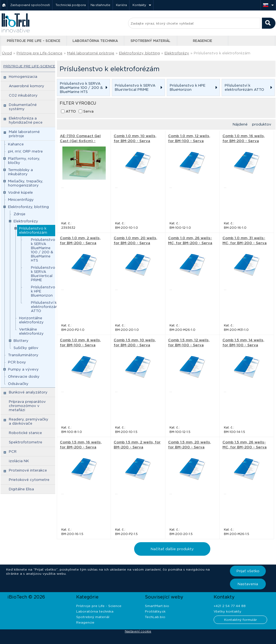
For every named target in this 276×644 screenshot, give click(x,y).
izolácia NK (19, 461)
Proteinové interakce (28, 470)
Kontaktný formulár (241, 620)
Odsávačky (18, 384)
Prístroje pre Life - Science (34, 41)
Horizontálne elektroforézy (31, 320)
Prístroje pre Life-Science (39, 53)
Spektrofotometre (26, 442)
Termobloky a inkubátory (20, 172)
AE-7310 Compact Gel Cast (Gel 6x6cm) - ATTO (80, 141)
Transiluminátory (23, 355)
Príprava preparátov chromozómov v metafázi (27, 406)
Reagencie (203, 41)
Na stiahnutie (100, 5)
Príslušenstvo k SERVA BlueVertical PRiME (43, 274)
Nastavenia (248, 584)
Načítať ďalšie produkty (172, 549)
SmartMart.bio (157, 606)
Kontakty (139, 5)
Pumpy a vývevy (23, 369)
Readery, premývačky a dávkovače (29, 421)
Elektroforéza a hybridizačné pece (26, 120)
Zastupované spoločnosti (30, 5)
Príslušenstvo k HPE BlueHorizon (43, 291)
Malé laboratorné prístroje (91, 53)
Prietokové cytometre (29, 480)
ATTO (71, 111)
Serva (88, 111)
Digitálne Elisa (21, 489)
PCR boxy (17, 362)
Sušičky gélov (26, 348)
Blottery (21, 341)
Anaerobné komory (26, 86)
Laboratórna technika (95, 41)
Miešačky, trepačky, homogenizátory (26, 183)
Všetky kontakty (227, 611)
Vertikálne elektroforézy (31, 331)
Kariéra (121, 5)
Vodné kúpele (20, 192)
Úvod (7, 53)
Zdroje (19, 214)
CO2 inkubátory (23, 95)
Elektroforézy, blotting (139, 53)
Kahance (16, 144)
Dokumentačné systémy (23, 107)
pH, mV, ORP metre (25, 151)
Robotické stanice (25, 433)
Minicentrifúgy (21, 200)
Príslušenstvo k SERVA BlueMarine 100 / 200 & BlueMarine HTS (43, 250)
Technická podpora (71, 5)
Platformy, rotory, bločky (24, 161)
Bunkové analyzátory (28, 392)
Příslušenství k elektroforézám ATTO (45, 307)
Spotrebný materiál (150, 41)
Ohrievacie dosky (24, 376)
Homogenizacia (23, 77)
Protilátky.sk (155, 611)
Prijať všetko (248, 571)
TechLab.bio (155, 617)
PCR (13, 452)
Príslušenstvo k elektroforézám (222, 53)
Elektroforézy (177, 53)
